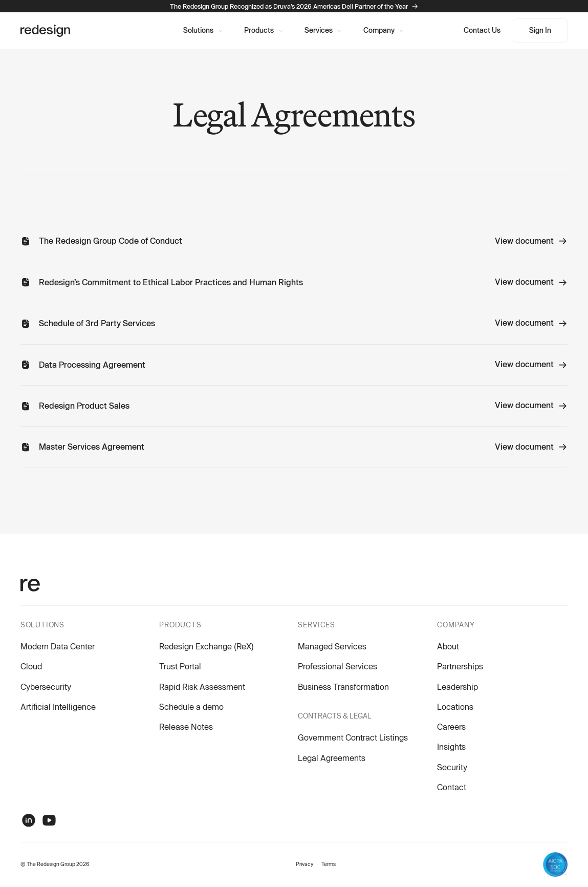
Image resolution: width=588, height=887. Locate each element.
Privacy (304, 864)
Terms (329, 864)
